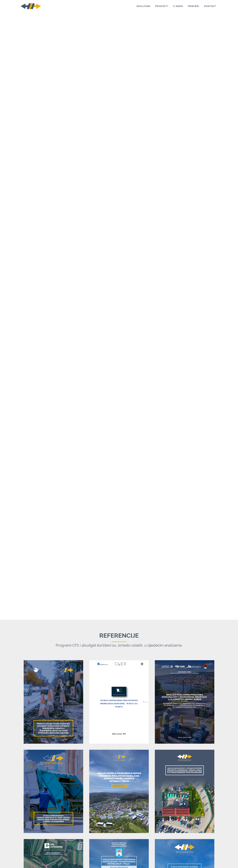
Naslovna (144, 7)
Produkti (162, 7)
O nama (178, 7)
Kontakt (210, 7)
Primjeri (194, 7)
